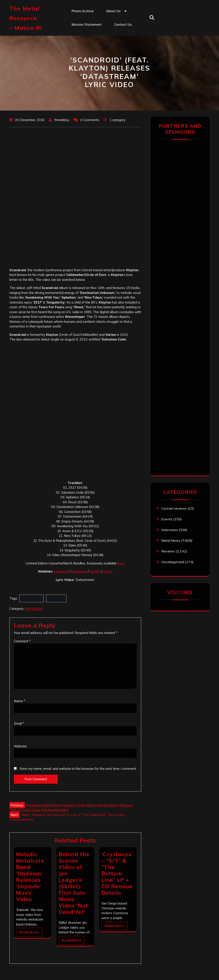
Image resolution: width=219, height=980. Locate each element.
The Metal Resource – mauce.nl (26, 18)
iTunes (108, 571)
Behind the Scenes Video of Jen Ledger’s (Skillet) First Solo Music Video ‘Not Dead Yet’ (74, 883)
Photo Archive (83, 11)
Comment (22, 641)
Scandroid (56, 598)
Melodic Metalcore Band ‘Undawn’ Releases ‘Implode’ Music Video (30, 877)
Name (20, 701)
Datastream (31, 598)
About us (113, 11)
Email (19, 723)
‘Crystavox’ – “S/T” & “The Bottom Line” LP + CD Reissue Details (117, 873)
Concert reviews (174, 508)
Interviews (170, 530)
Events (167, 519)
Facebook (61, 571)
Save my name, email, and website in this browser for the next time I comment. (78, 769)
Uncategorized (173, 562)
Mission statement (87, 24)
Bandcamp (79, 571)
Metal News (34, 609)
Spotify (95, 571)
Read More (29, 932)
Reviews (168, 551)
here (121, 563)
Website (20, 746)
